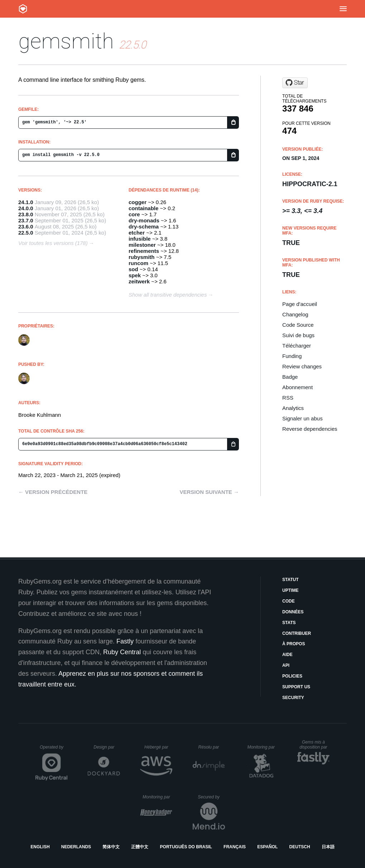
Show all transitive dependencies (168, 295)
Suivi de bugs (298, 335)
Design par (107, 747)
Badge (290, 377)
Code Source (298, 325)
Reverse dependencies (310, 429)
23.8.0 (26, 214)
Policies (292, 676)
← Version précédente (53, 492)
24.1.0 (26, 202)
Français (235, 847)
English (40, 847)
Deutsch (300, 847)
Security (293, 698)
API (286, 665)
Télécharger (297, 346)
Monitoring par (262, 747)
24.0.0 (26, 208)
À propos (294, 644)
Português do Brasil (186, 847)
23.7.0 (26, 220)
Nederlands (76, 847)
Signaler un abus (302, 418)
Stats (289, 623)
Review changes (302, 366)
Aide (287, 655)
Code (289, 601)
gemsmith (66, 41)
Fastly (125, 641)
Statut (290, 580)
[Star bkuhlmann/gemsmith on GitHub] (295, 83)
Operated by (54, 750)
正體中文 (140, 847)
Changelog (295, 314)
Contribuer (297, 633)
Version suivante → (209, 492)
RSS (288, 398)
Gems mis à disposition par (314, 745)
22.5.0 (26, 233)
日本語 (328, 847)
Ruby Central (122, 652)
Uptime (290, 590)
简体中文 (111, 847)
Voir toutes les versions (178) (53, 243)
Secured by (211, 797)
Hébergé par (158, 747)
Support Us (296, 687)
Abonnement (297, 387)
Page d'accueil (300, 304)
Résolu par (212, 747)
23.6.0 (26, 227)
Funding (292, 356)
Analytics (293, 408)
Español (267, 847)
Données (293, 612)
